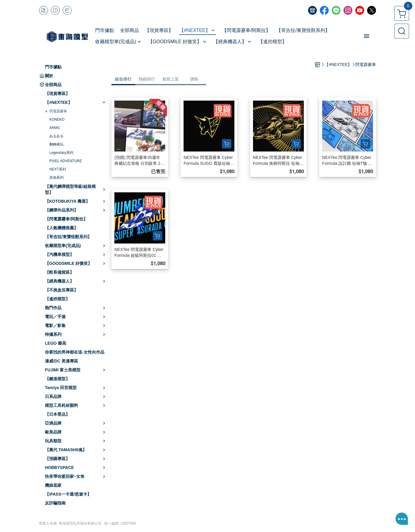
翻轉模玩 (56, 144)
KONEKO (57, 120)
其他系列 (56, 178)
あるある (56, 136)
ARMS (55, 128)
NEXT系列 (58, 169)
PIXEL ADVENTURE (66, 161)
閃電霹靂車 (58, 111)
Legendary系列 (61, 153)
